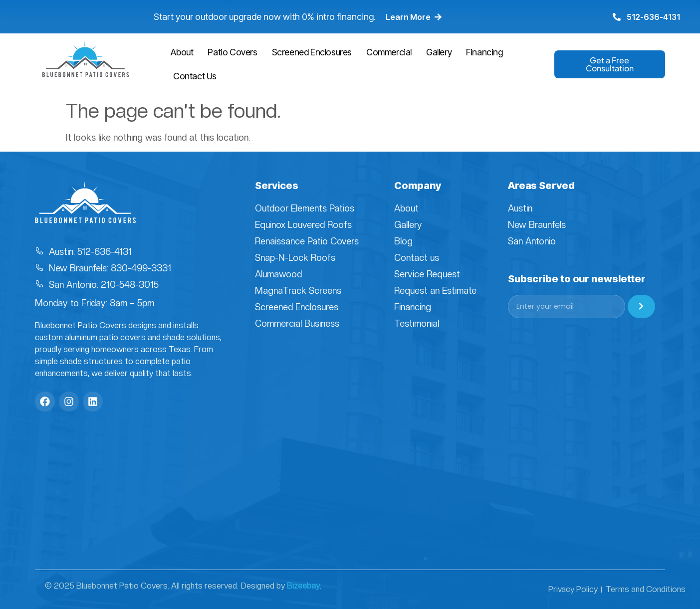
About (182, 52)
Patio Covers (232, 52)
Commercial (389, 52)
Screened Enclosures (312, 52)
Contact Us (195, 76)
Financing (484, 52)
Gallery (439, 52)
